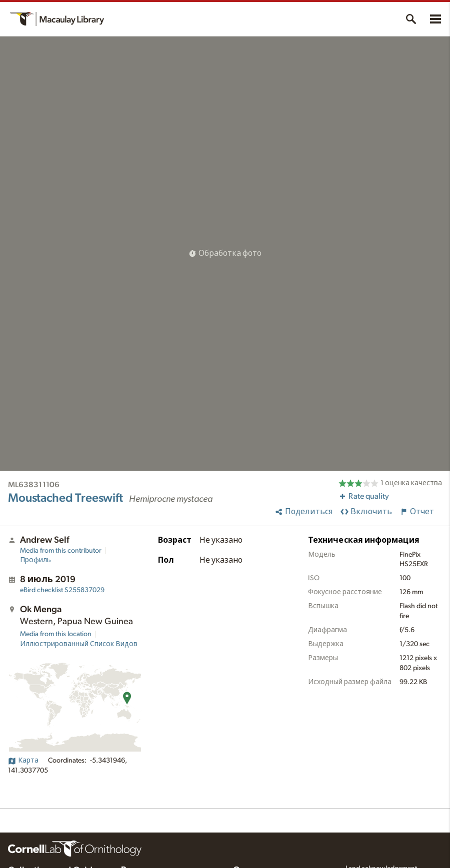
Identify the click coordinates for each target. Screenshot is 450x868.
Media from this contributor (61, 551)
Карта (23, 761)
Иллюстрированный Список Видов (79, 644)
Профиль (35, 560)
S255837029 (62, 590)
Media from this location (56, 634)
